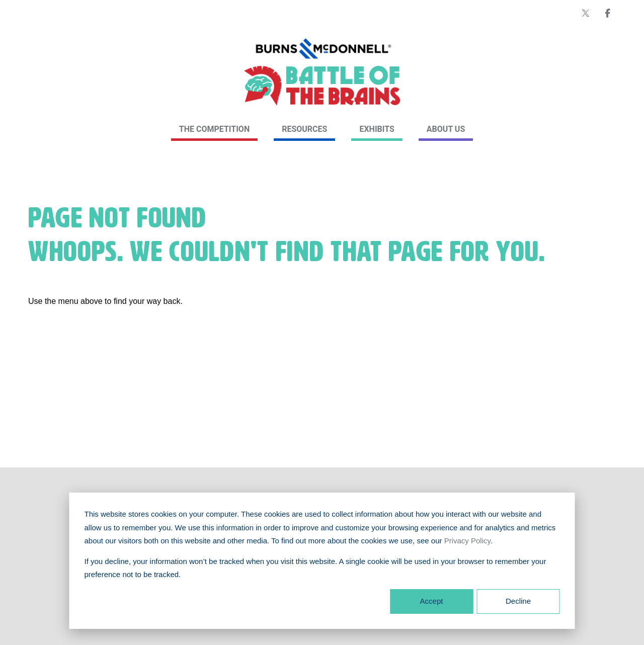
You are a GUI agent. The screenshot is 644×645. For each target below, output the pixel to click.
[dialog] (322, 561)
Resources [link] (304, 129)
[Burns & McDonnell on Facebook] (608, 13)
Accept (432, 601)
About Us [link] (446, 129)
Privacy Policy (467, 541)
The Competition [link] (214, 129)
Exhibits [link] (377, 129)
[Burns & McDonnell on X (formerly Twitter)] (586, 13)
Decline (518, 601)
